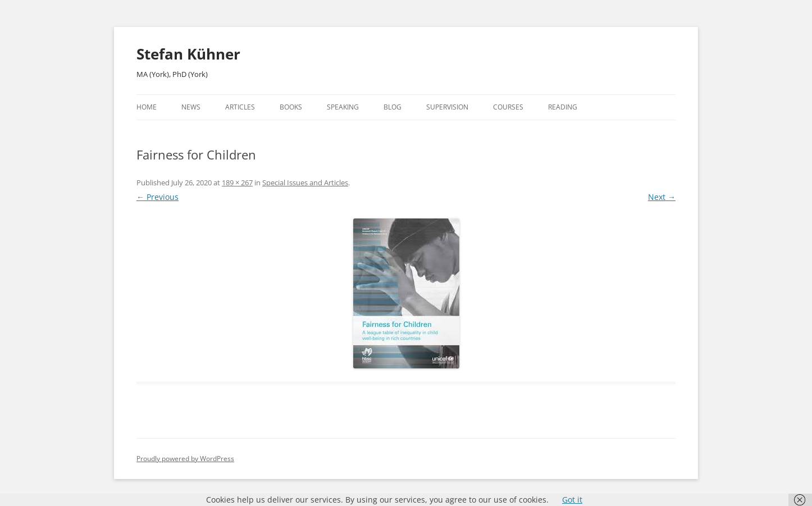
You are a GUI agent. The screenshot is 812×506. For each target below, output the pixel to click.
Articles (240, 107)
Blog (393, 107)
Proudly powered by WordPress (185, 459)
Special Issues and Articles (305, 183)
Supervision (447, 107)
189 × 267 (237, 183)
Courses (508, 107)
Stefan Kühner (188, 54)
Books (291, 107)
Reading (563, 107)
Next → (662, 197)
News (191, 107)
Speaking (343, 107)
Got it (572, 500)
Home (147, 107)
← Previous (158, 197)
